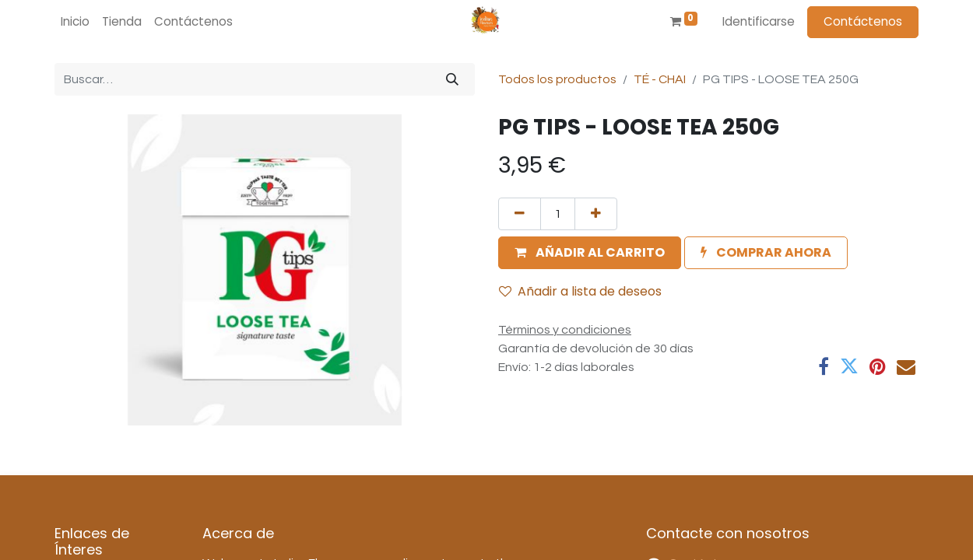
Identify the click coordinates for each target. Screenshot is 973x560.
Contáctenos (863, 21)
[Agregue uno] (596, 214)
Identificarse (759, 21)
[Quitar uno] (520, 214)
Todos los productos (557, 79)
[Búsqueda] (452, 79)
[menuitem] (75, 22)
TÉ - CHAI (660, 79)
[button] (590, 253)
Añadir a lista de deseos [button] (580, 291)
